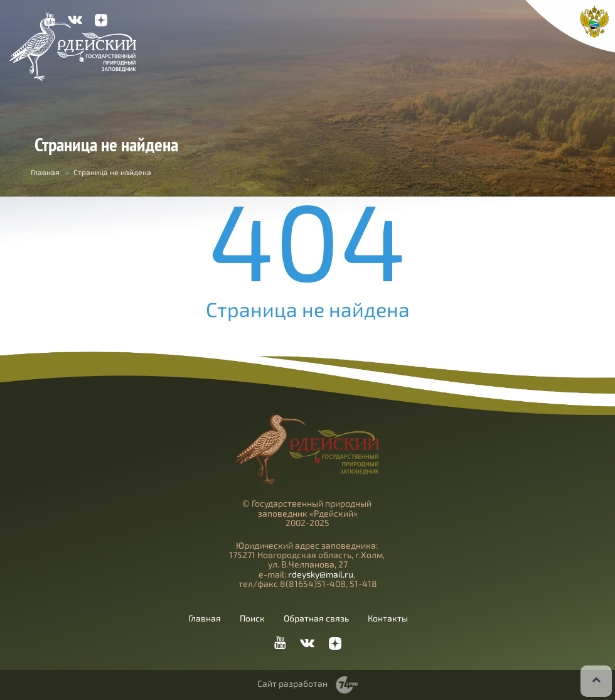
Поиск (252, 618)
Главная (45, 172)
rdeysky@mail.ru (321, 574)
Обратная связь (316, 618)
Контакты (388, 618)
